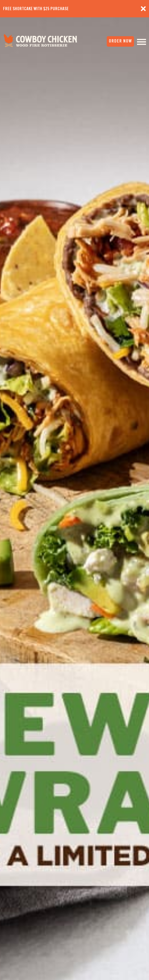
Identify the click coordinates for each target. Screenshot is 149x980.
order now (120, 41)
